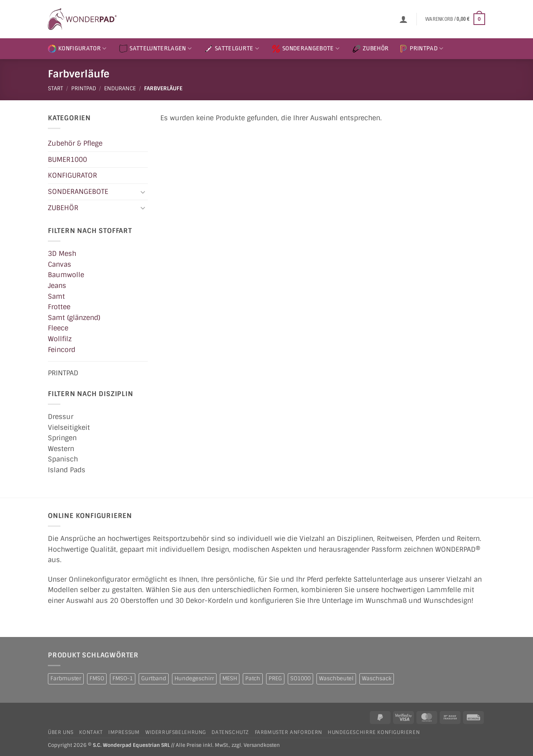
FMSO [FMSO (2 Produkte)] (97, 678)
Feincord (62, 349)
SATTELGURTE (232, 49)
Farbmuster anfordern (289, 732)
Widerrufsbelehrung (176, 732)
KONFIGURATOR (77, 49)
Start (55, 88)
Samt (56, 296)
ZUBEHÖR (370, 49)
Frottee (59, 307)
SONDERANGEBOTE (306, 49)
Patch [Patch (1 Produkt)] (253, 678)
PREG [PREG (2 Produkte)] (275, 678)
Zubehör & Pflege (75, 143)
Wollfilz (60, 339)
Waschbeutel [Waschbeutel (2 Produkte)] (336, 678)
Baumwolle (66, 275)
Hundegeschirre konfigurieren (374, 732)
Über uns (61, 732)
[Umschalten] (143, 191)
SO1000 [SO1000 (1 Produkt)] (300, 678)
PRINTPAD (421, 49)
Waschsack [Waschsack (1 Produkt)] (377, 678)
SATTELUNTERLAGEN (155, 49)
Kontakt (91, 732)
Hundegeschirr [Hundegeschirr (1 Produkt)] (194, 678)
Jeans (57, 286)
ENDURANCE (120, 88)
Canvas (60, 264)
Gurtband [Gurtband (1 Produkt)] (154, 678)
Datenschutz (230, 732)
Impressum (124, 732)
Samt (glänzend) (74, 317)
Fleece (58, 328)
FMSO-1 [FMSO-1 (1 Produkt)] (123, 678)
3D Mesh (62, 254)
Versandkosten (262, 745)
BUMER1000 (67, 159)
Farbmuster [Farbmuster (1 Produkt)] (66, 678)
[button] (403, 19)
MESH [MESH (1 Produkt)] (230, 678)
